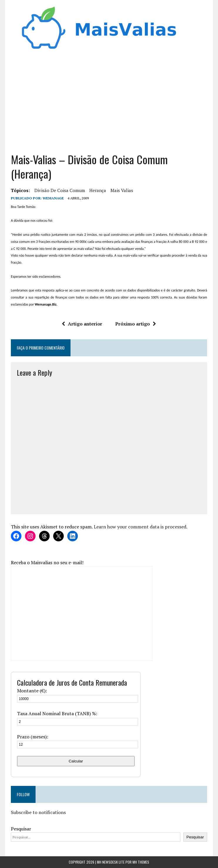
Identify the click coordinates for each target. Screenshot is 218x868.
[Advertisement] (109, 99)
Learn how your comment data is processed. (141, 527)
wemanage (53, 198)
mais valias (122, 190)
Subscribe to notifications (38, 812)
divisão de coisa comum (60, 190)
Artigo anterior (82, 324)
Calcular (76, 761)
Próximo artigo (136, 324)
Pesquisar (21, 829)
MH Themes (141, 862)
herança (98, 190)
